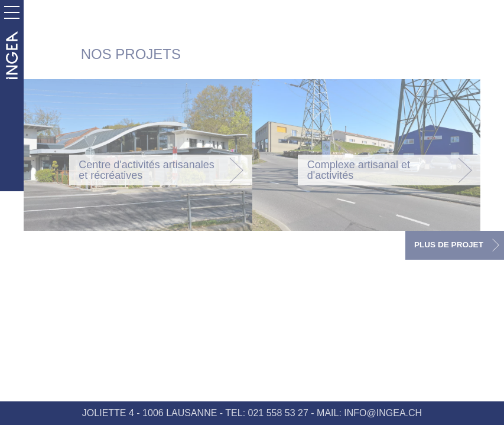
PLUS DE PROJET (449, 245)
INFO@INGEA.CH (383, 413)
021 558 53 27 (278, 413)
